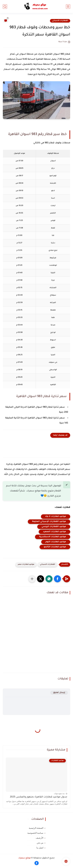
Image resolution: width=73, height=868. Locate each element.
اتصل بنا (40, 848)
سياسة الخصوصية (35, 833)
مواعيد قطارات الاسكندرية (53, 537)
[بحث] (5, 7)
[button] (57, 579)
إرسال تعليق (59, 693)
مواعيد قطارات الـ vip (56, 517)
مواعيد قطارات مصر (26, 565)
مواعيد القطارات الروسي (54, 527)
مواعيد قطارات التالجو (55, 547)
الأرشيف (40, 838)
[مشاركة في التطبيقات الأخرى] (32, 579)
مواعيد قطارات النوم (56, 542)
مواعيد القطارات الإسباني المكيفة (49, 522)
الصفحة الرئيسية (36, 828)
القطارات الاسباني (60, 21)
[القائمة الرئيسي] (68, 7)
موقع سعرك (25, 858)
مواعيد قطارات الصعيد (54, 532)
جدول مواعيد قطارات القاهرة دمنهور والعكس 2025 (39, 797)
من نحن (40, 843)
